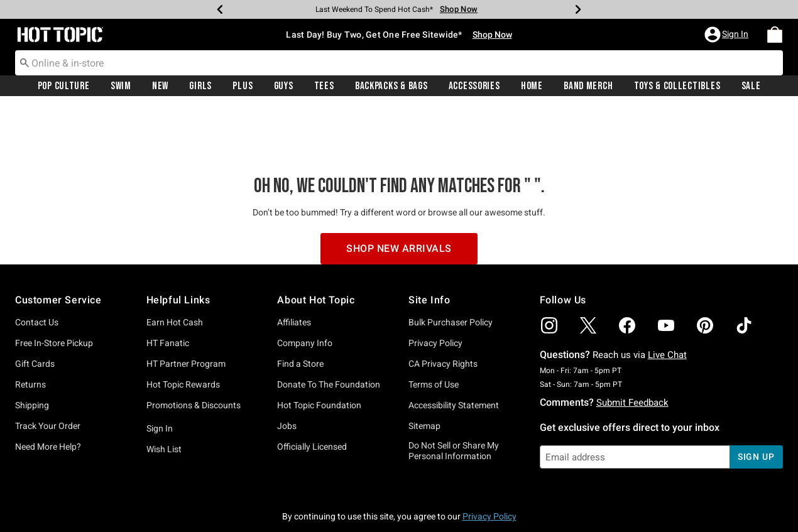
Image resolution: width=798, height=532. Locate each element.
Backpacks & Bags (391, 86)
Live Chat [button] (667, 298)
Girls (200, 86)
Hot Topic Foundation (319, 348)
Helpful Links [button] (178, 243)
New (160, 86)
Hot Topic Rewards (183, 327)
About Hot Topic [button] (316, 243)
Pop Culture (64, 86)
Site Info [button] (429, 243)
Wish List (164, 392)
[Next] (578, 9)
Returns (30, 327)
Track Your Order (48, 369)
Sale (751, 86)
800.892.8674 (538, 506)
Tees (324, 86)
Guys (284, 86)
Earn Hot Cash (175, 265)
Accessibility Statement (454, 348)
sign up (756, 399)
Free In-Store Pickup (54, 286)
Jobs (287, 369)
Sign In (160, 371)
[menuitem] (775, 35)
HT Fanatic (168, 286)
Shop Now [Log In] (459, 9)
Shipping (32, 348)
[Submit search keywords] (25, 62)
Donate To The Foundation (329, 327)
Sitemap (424, 369)
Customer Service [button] (58, 243)
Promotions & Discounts (194, 348)
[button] (728, 35)
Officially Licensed (312, 389)
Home (532, 86)
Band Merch (588, 86)
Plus (243, 86)
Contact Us (37, 265)
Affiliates (294, 265)
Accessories (474, 86)
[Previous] (220, 9)
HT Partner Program (186, 307)
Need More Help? (48, 389)
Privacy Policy (435, 286)
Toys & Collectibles (677, 86)
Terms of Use (434, 327)
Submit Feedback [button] (632, 345)
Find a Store (300, 307)
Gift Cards (35, 307)
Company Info (305, 286)
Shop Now (492, 35)
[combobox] (399, 63)
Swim (121, 86)
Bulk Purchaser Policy (451, 265)
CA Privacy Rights (443, 307)
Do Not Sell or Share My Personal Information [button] (454, 394)
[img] (549, 268)
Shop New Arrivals (399, 191)
